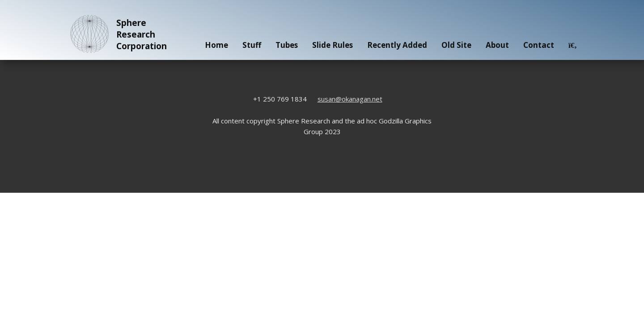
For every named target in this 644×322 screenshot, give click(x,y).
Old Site (456, 45)
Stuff (252, 45)
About (497, 45)
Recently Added (397, 45)
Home (216, 45)
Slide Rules (333, 45)
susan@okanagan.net (350, 99)
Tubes (287, 45)
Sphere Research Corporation (117, 34)
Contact (539, 45)
